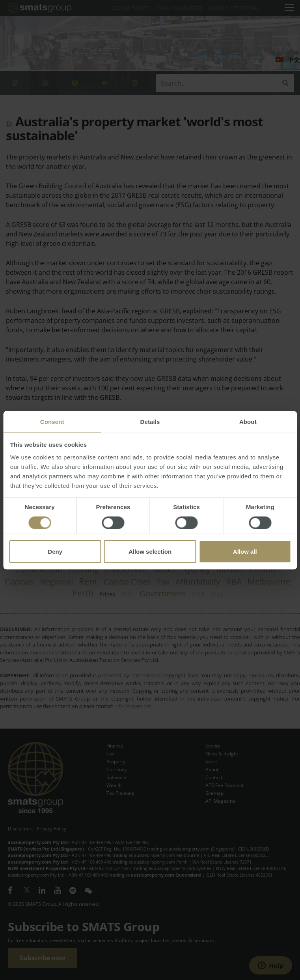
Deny (55, 551)
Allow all (245, 551)
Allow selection (150, 551)
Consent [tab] (52, 421)
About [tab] (248, 421)
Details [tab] (150, 421)
